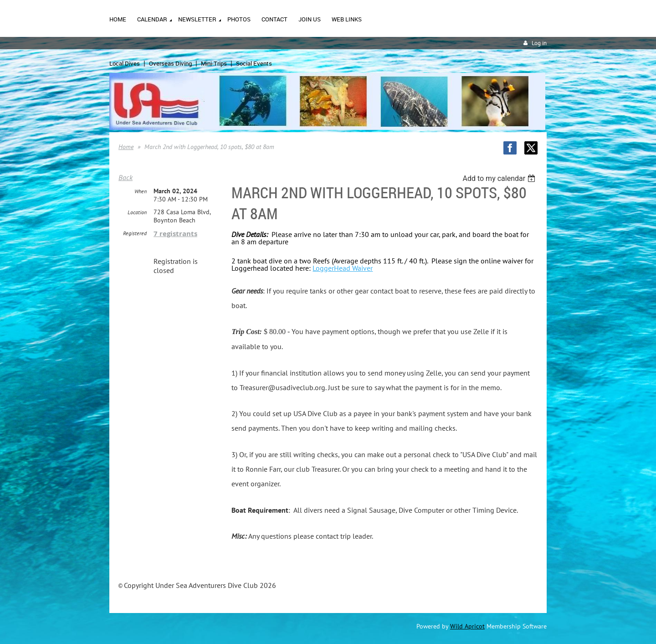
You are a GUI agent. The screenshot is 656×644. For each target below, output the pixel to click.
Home (126, 147)
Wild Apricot (467, 626)
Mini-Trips (214, 63)
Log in (539, 43)
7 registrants (175, 234)
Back (126, 177)
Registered (135, 233)
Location (137, 212)
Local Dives (125, 63)
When (141, 191)
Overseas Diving (170, 63)
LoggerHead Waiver (343, 268)
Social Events (254, 63)
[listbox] (500, 178)
